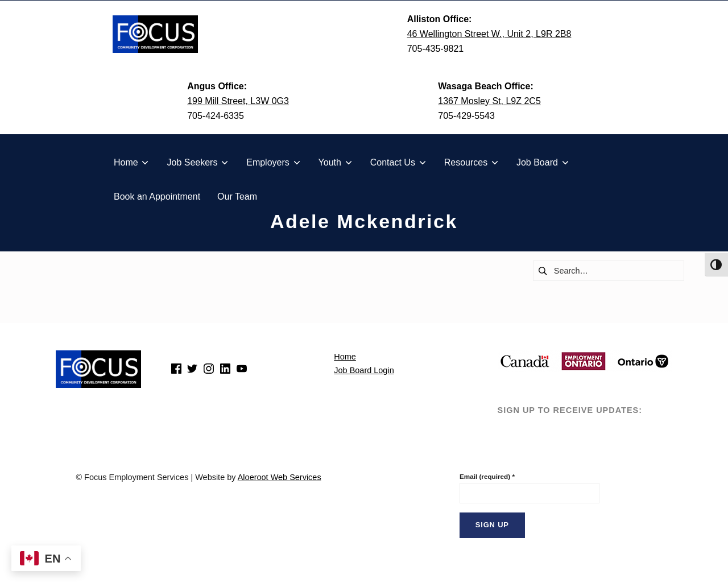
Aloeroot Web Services (280, 477)
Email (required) (487, 476)
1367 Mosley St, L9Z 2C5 (489, 101)
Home (345, 357)
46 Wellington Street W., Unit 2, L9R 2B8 (489, 34)
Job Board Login (364, 370)
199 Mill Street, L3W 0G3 (238, 101)
